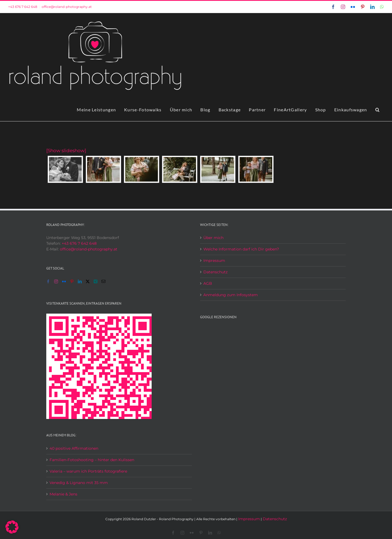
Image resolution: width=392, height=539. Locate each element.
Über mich (213, 238)
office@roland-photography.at (67, 7)
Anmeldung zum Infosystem (231, 295)
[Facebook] (48, 281)
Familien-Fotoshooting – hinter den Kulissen (92, 460)
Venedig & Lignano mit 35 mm (79, 483)
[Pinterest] (72, 281)
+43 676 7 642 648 (23, 7)
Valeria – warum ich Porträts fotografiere (88, 471)
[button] (378, 110)
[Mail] (103, 281)
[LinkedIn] (80, 281)
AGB (208, 283)
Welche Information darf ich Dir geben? (241, 249)
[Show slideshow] (66, 151)
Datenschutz (215, 272)
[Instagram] (56, 281)
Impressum (214, 261)
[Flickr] (64, 281)
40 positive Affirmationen (74, 448)
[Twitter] (88, 281)
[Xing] (96, 281)
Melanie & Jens (63, 494)
